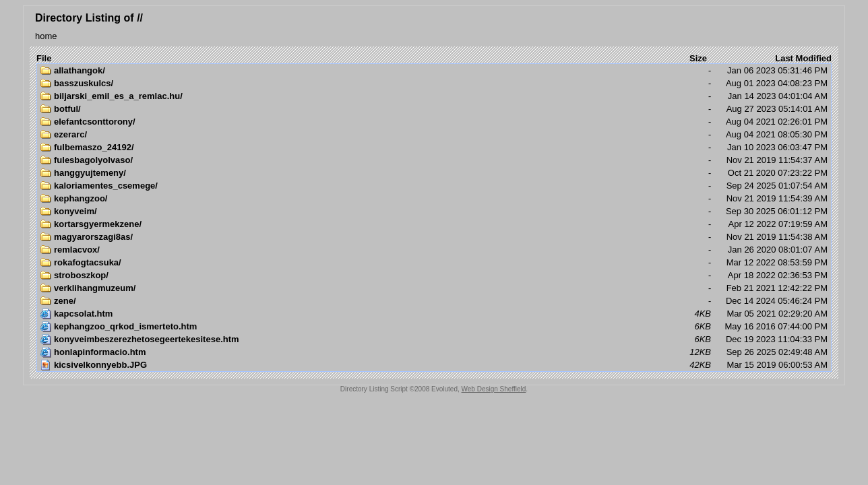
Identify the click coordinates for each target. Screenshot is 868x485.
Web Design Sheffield (494, 389)
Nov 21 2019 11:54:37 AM (434, 160)
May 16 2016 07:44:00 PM (434, 327)
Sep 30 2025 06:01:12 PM (434, 212)
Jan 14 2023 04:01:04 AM (434, 96)
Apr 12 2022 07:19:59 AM (434, 224)
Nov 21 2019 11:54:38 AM (434, 237)
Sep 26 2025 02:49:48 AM (434, 352)
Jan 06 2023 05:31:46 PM (434, 71)
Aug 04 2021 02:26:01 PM (434, 122)
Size (698, 58)
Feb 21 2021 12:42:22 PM (434, 288)
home (46, 36)
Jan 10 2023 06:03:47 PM (434, 148)
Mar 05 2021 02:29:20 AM (434, 314)
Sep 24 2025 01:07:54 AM (434, 186)
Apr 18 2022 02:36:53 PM (434, 276)
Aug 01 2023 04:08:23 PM (434, 84)
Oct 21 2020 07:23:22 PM (434, 173)
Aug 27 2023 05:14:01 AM (434, 109)
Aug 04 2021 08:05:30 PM (434, 135)
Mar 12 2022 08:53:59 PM (434, 263)
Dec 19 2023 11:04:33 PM (434, 339)
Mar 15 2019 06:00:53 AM (434, 365)
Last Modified (803, 58)
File (44, 58)
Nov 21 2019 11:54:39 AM (434, 199)
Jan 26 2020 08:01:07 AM (434, 250)
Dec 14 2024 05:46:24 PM (434, 301)
